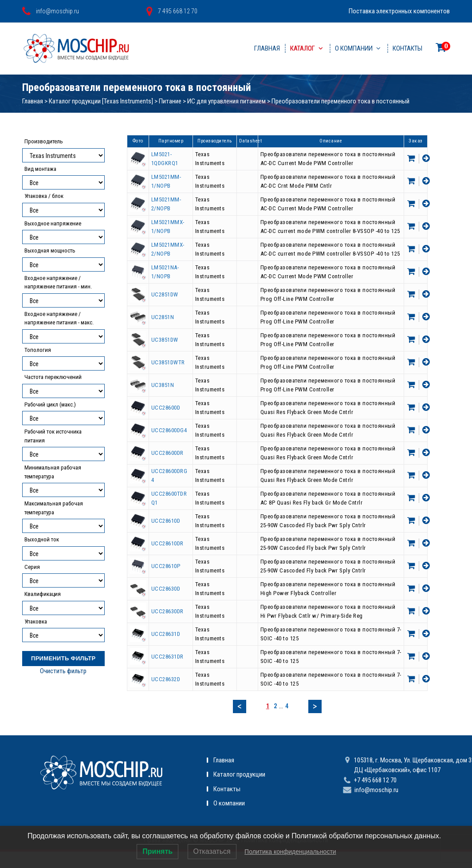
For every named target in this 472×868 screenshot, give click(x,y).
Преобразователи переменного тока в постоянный (340, 101)
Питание (170, 101)
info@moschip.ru (376, 790)
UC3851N (163, 385)
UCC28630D (166, 589)
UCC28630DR (167, 611)
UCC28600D (166, 408)
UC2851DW (165, 294)
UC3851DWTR (168, 362)
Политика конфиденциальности (290, 852)
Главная (267, 48)
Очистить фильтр (63, 671)
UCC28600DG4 (169, 430)
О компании (354, 48)
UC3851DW (165, 340)
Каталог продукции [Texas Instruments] (101, 101)
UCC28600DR (167, 453)
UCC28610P (166, 566)
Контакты (407, 48)
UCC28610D (166, 521)
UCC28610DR (167, 543)
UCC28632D (166, 679)
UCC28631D (166, 634)
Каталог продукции (239, 774)
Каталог (303, 48)
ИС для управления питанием (226, 101)
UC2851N (163, 317)
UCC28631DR (167, 657)
